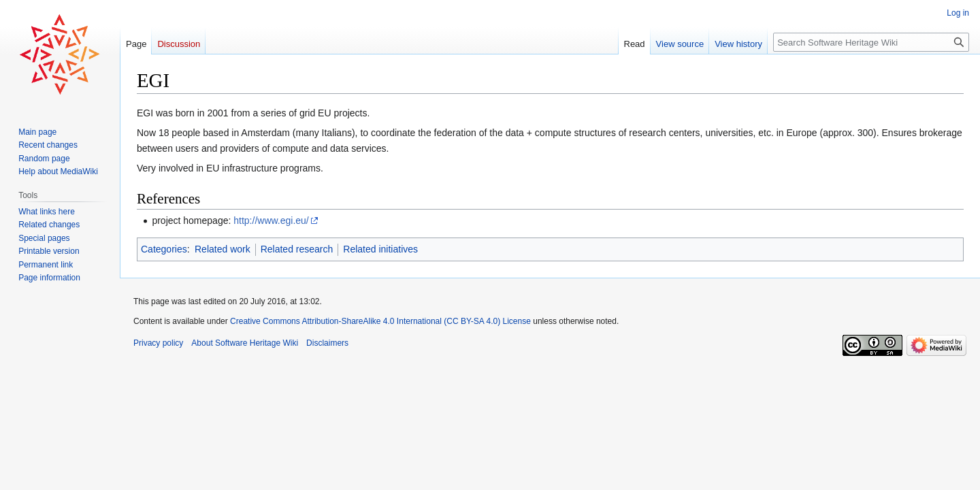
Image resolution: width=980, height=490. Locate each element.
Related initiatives (380, 249)
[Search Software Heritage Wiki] (871, 42)
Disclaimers (327, 343)
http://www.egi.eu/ (271, 220)
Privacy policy (158, 343)
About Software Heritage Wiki (245, 343)
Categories (164, 249)
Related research (297, 249)
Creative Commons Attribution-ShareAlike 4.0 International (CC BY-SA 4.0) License (380, 321)
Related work (223, 249)
